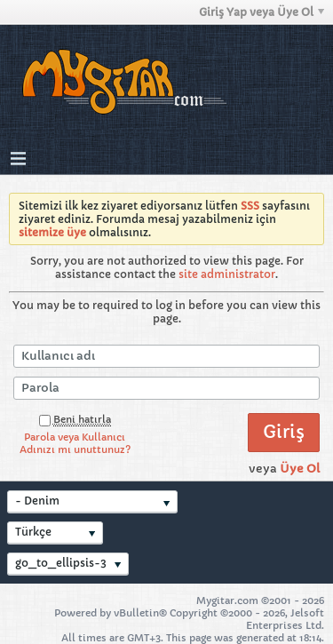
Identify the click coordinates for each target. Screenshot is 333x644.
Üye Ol (300, 469)
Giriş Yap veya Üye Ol (262, 12)
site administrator (227, 274)
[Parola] (166, 388)
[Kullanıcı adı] (166, 356)
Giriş (284, 432)
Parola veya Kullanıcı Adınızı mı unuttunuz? (75, 443)
